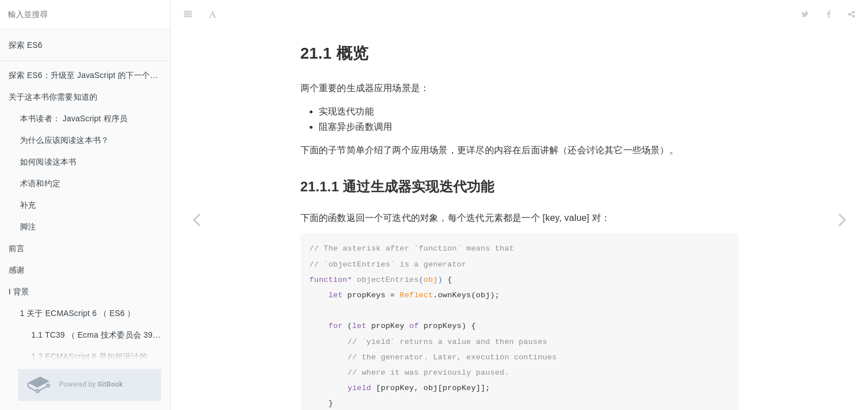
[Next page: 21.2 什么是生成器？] (842, 219)
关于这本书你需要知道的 (53, 97)
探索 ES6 (26, 45)
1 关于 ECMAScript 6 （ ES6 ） (78, 313)
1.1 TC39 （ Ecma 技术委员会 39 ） (97, 335)
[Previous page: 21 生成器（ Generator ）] (196, 219)
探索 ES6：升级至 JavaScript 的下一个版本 (87, 75)
